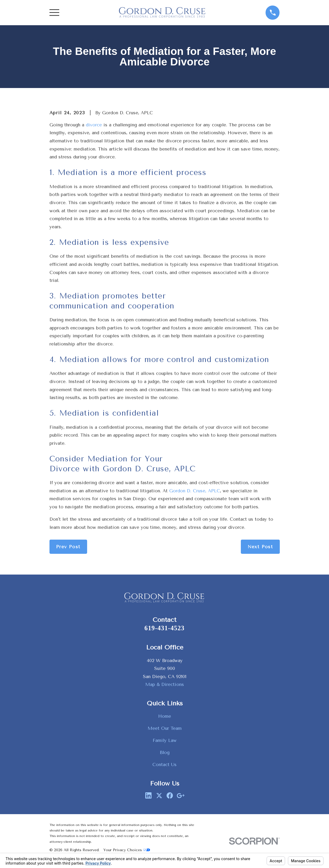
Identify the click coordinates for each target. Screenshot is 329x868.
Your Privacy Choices (127, 850)
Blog (165, 752)
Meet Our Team (165, 728)
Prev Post (68, 547)
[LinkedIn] (148, 795)
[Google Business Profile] (181, 795)
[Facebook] (170, 795)
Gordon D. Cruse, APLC (195, 491)
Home (165, 716)
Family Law (165, 740)
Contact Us (164, 764)
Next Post (260, 547)
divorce (94, 125)
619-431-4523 (164, 628)
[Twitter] (159, 795)
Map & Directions (165, 684)
